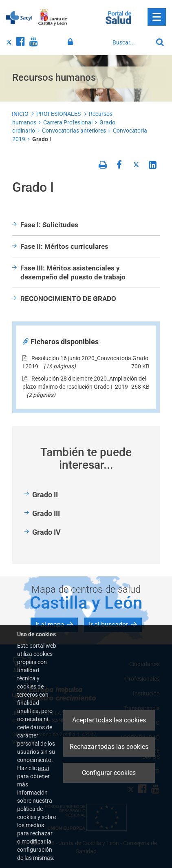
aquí (43, 768)
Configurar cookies (109, 773)
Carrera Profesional (68, 122)
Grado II (45, 495)
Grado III (46, 513)
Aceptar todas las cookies (109, 720)
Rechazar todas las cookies (109, 747)
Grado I (42, 139)
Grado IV (46, 532)
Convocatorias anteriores (74, 131)
